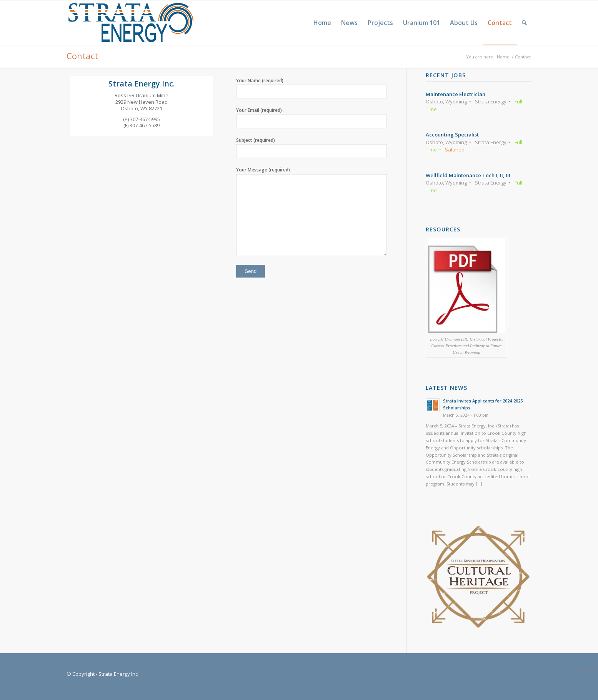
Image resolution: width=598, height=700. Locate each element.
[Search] (524, 23)
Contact (82, 56)
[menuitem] (322, 23)
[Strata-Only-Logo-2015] (130, 23)
